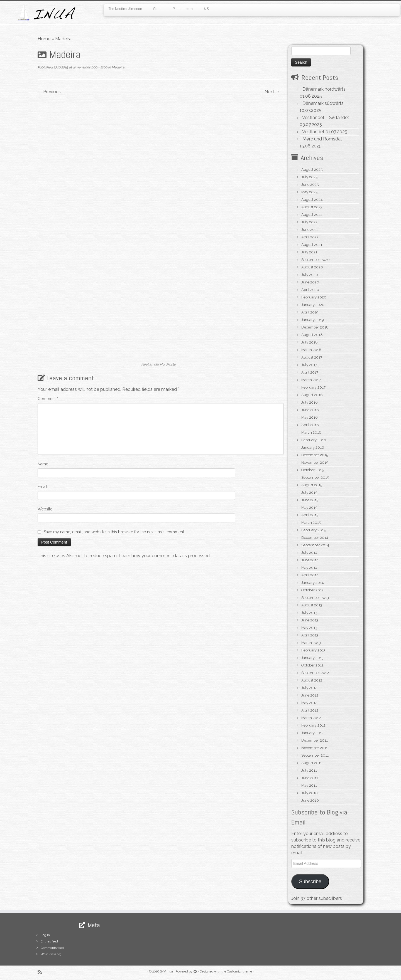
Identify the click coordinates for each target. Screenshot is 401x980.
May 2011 (309, 785)
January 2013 (312, 658)
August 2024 (312, 200)
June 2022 (310, 230)
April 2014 (310, 575)
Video (157, 9)
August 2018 (312, 335)
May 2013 (309, 628)
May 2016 (310, 417)
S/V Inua (166, 972)
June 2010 (310, 800)
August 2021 (312, 245)
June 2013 (310, 620)
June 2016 (310, 410)
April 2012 (310, 710)
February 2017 (313, 387)
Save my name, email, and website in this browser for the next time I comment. (114, 532)
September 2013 (315, 598)
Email (42, 487)
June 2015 (310, 500)
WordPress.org (51, 954)
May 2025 (309, 192)
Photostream (183, 9)
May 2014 (309, 568)
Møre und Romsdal (322, 139)
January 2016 (313, 447)
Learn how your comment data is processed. (165, 556)
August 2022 (312, 215)
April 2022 (310, 237)
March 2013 (311, 643)
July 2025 (309, 177)
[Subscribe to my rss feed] (41, 972)
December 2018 (315, 327)
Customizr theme (239, 972)
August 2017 (312, 357)
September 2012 (315, 673)
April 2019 (310, 312)
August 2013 (312, 605)
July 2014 (309, 553)
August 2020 (312, 267)
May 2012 (309, 703)
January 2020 (313, 305)
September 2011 (315, 755)
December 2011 (315, 740)
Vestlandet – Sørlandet (326, 118)
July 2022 (309, 222)
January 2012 (312, 733)
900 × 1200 (99, 67)
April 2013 (310, 635)
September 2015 (315, 477)
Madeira (118, 67)
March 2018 (311, 350)
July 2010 (310, 793)
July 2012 (309, 688)
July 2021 (309, 252)
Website (45, 509)
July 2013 (309, 613)
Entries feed (49, 941)
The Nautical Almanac (125, 9)
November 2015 (315, 462)
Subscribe (310, 882)
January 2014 (313, 583)
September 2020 (316, 260)
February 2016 (314, 440)
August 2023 (312, 207)
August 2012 (312, 680)
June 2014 (310, 560)
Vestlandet (313, 132)
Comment (48, 399)
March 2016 (311, 432)
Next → (272, 92)
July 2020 (310, 275)
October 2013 (312, 590)
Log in (45, 935)
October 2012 (312, 665)
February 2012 (313, 725)
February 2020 (314, 297)
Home (44, 39)
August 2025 (312, 170)
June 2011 (310, 778)
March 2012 (311, 718)
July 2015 (309, 493)
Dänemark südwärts (323, 103)
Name (43, 464)
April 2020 (310, 290)
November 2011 (315, 748)
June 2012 (310, 695)
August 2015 (312, 485)
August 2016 (312, 395)
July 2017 (309, 365)
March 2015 (311, 523)
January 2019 (313, 320)
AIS (206, 9)
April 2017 (310, 372)
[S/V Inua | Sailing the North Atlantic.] (46, 12)
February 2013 (313, 650)
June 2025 (310, 185)
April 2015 (310, 515)
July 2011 (309, 770)
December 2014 (315, 538)
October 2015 (312, 470)
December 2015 (315, 455)
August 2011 (312, 763)
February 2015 (313, 530)
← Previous (49, 92)
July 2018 (310, 342)
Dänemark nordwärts (324, 89)
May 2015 (309, 508)
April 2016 (310, 425)
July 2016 (310, 402)
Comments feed (52, 948)
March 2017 (311, 380)
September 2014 (315, 545)
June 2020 (310, 282)
